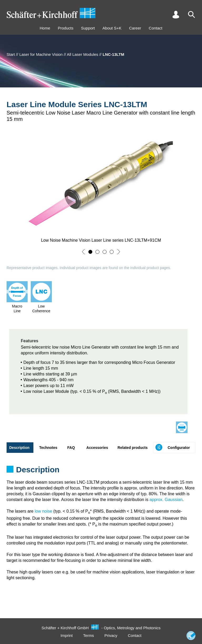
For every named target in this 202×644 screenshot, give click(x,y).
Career (135, 28)
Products (66, 28)
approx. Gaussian (166, 500)
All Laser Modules (82, 54)
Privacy (111, 635)
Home (45, 28)
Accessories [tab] (97, 448)
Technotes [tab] (48, 448)
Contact (156, 28)
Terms (89, 635)
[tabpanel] (101, 471)
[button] (83, 252)
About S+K (112, 28)
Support (88, 28)
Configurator (179, 448)
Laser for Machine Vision (41, 54)
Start (11, 54)
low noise (44, 511)
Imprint (67, 635)
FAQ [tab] (71, 448)
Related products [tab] (133, 448)
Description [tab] (19, 448)
